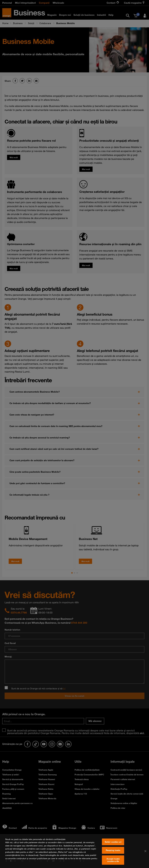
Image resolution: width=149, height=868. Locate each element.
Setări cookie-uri (113, 845)
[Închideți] (145, 855)
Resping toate (113, 854)
